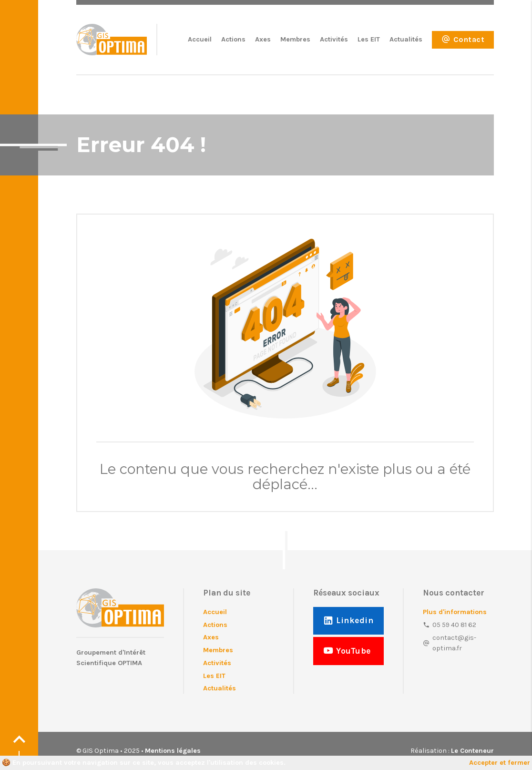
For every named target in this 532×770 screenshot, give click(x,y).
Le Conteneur (472, 751)
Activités (334, 39)
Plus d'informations (455, 612)
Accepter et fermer (500, 763)
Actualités (406, 39)
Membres (295, 39)
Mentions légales (173, 751)
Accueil (200, 39)
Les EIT (369, 39)
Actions (233, 39)
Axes (263, 39)
